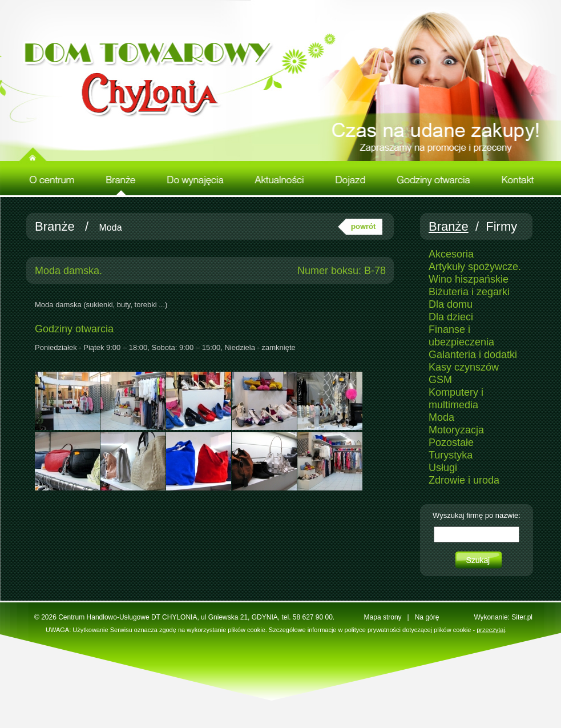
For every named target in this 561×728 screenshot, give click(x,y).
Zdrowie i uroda (464, 480)
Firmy (501, 226)
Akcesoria (451, 254)
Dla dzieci (451, 317)
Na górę (427, 617)
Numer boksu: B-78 (342, 271)
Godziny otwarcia (74, 329)
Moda (111, 228)
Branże (55, 226)
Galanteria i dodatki (473, 355)
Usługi (443, 468)
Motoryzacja (456, 430)
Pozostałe (451, 443)
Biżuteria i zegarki (469, 292)
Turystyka (451, 455)
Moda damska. (68, 271)
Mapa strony (383, 617)
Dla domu (451, 304)
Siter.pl (522, 617)
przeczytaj (491, 630)
